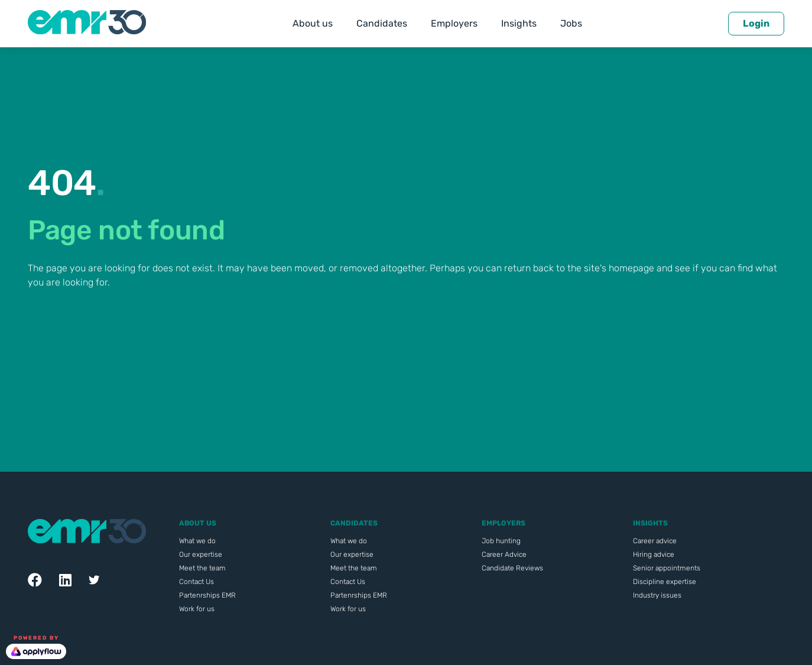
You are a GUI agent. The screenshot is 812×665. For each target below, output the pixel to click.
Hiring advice (654, 554)
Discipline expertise (665, 582)
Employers (454, 23)
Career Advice (504, 554)
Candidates (382, 23)
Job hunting (501, 541)
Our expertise (201, 554)
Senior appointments (667, 568)
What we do (197, 541)
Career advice (655, 541)
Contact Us (196, 582)
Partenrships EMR (207, 595)
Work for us (197, 609)
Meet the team (202, 568)
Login (756, 23)
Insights (519, 23)
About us (313, 23)
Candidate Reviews (512, 568)
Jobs (571, 23)
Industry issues (657, 595)
